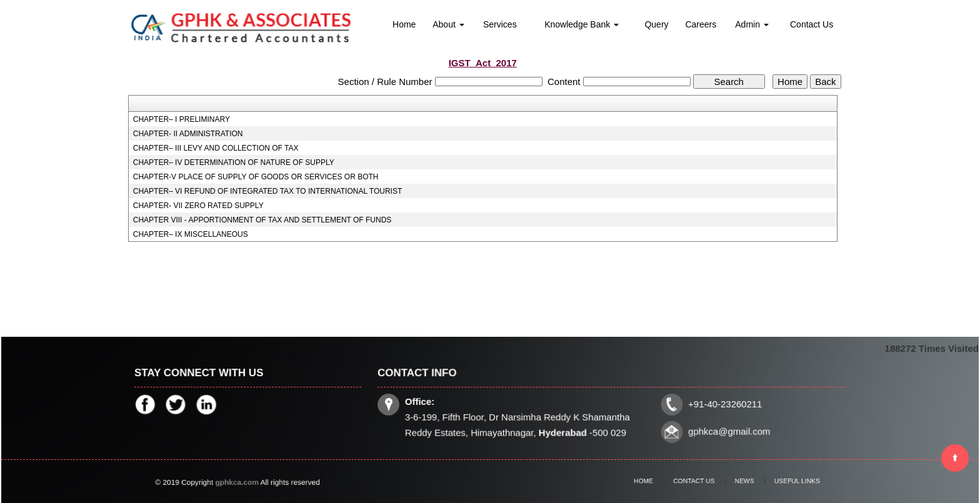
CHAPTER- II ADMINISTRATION (188, 134)
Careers (701, 24)
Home (404, 24)
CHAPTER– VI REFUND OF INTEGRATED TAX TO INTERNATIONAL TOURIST (268, 191)
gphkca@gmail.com (726, 431)
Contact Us (812, 24)
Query (656, 24)
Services (500, 24)
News (739, 481)
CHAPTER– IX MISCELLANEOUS (191, 234)
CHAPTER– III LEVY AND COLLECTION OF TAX (216, 148)
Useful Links (781, 481)
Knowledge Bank (582, 24)
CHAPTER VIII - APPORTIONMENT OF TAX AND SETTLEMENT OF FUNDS (262, 220)
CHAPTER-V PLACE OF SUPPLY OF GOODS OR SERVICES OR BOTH (256, 177)
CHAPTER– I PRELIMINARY (182, 119)
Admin (752, 24)
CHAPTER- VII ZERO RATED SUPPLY (198, 206)
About (448, 24)
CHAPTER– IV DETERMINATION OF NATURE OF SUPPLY (234, 162)
